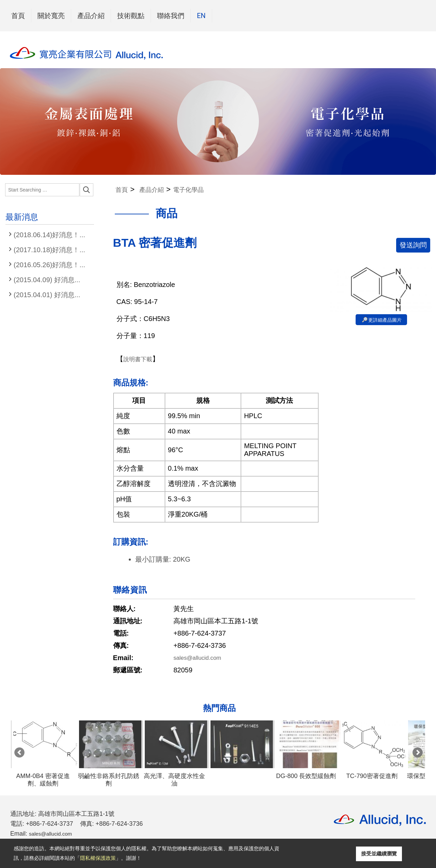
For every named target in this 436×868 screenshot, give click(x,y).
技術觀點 (131, 16)
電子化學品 (202, 190)
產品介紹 (91, 14)
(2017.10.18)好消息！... (49, 250)
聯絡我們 (171, 16)
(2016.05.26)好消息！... (49, 265)
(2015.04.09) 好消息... (47, 280)
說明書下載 (140, 360)
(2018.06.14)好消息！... (49, 235)
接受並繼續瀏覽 (379, 854)
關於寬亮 (51, 16)
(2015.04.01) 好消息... (47, 295)
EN (201, 16)
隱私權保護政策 (98, 858)
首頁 (18, 16)
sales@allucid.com (202, 659)
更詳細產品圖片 (385, 321)
